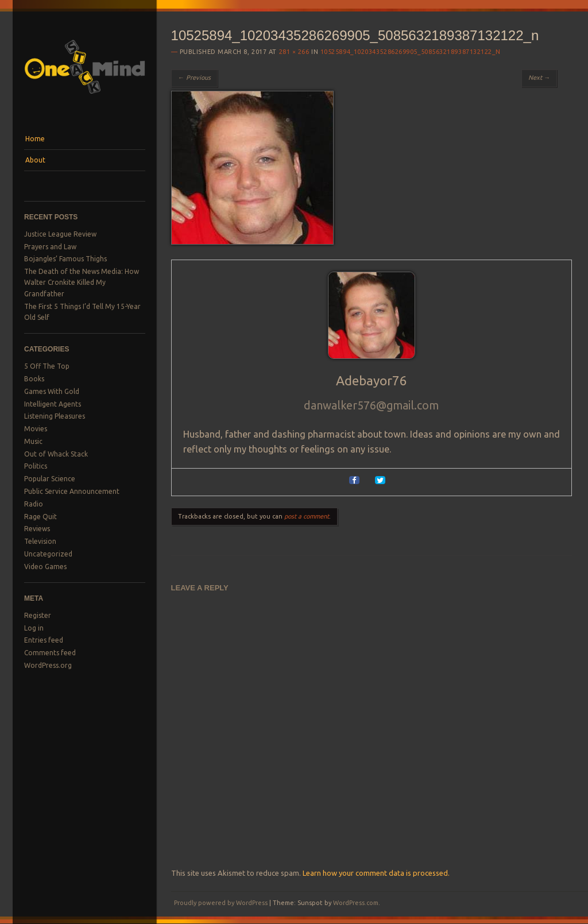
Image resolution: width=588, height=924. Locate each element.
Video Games (45, 567)
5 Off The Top (47, 366)
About (35, 160)
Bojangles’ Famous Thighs (65, 259)
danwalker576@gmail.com (371, 405)
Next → (539, 78)
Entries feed (44, 640)
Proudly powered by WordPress (221, 903)
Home (35, 139)
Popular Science (50, 479)
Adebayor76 (372, 380)
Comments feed (50, 653)
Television (40, 541)
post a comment (307, 516)
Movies (36, 429)
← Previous (194, 78)
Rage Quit (40, 517)
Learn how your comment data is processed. (376, 873)
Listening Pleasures (55, 416)
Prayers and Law (50, 247)
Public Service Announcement (72, 491)
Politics (36, 466)
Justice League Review (60, 234)
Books (34, 379)
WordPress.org (48, 665)
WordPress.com (356, 903)
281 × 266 (294, 52)
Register (38, 615)
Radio (34, 504)
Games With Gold (52, 391)
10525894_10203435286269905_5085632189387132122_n (410, 52)
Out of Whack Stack (56, 454)
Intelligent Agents (53, 404)
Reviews (37, 529)
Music (33, 441)
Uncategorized (48, 554)
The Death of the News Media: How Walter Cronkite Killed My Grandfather (82, 283)
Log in (34, 628)
